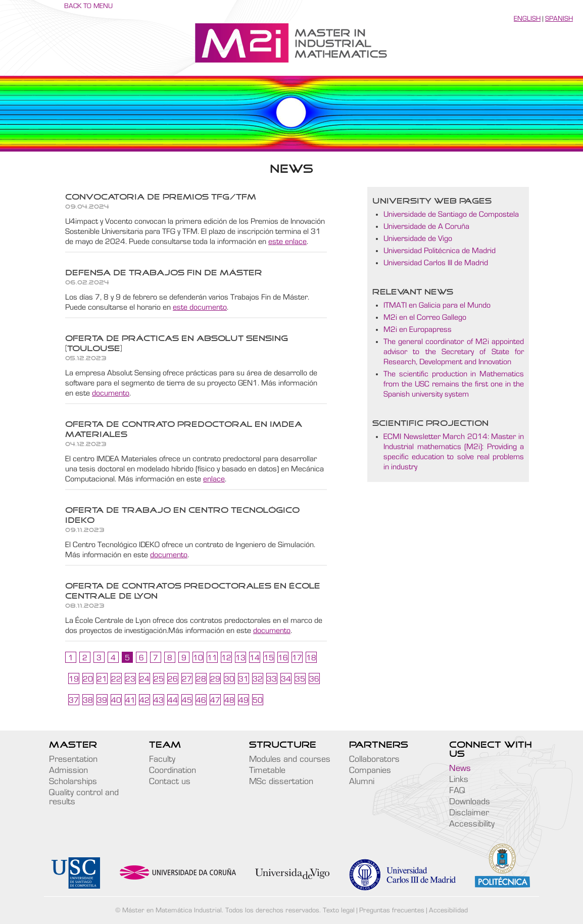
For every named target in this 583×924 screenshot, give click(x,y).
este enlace (287, 241)
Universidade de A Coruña (426, 226)
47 (215, 700)
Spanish (559, 19)
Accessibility (472, 824)
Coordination (173, 770)
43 (159, 700)
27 (187, 679)
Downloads (470, 802)
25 (159, 679)
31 (244, 679)
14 (255, 658)
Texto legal (339, 910)
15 (269, 658)
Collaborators (374, 759)
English (527, 19)
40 (116, 700)
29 (215, 679)
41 (130, 700)
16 (283, 658)
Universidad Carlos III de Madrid (436, 263)
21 (102, 679)
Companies (370, 770)
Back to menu (88, 6)
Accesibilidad (448, 910)
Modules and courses (290, 759)
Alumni (362, 782)
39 (102, 700)
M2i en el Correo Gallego (425, 317)
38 (88, 700)
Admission (68, 770)
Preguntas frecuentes (392, 910)
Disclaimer (469, 813)
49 (244, 700)
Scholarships (73, 782)
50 (258, 700)
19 (74, 679)
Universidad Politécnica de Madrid (440, 251)
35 (300, 679)
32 (258, 679)
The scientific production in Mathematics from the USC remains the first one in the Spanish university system (454, 384)
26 (173, 679)
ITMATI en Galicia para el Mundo (437, 305)
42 (144, 700)
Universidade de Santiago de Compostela (451, 214)
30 (229, 679)
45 (187, 700)
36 (314, 679)
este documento (200, 307)
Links (459, 780)
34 (286, 679)
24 (144, 679)
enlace (214, 479)
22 (116, 679)
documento (111, 393)
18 (311, 658)
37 (74, 700)
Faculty (162, 759)
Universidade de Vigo (418, 238)
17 (297, 658)
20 (88, 679)
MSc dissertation (281, 782)
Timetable (267, 770)
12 (226, 658)
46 (201, 700)
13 (240, 658)
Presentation (73, 759)
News (460, 768)
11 (212, 658)
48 (229, 700)
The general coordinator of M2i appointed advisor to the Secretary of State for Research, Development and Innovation (454, 352)
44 (173, 700)
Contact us (170, 782)
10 (198, 658)
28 (201, 679)
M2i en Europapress (418, 329)
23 (130, 679)
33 (272, 679)
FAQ (457, 791)
